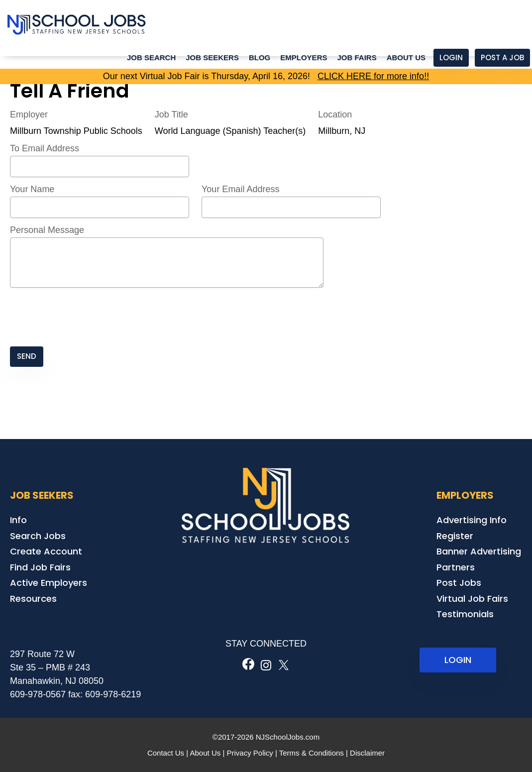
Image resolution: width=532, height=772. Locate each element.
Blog (260, 57)
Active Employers (49, 583)
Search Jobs (38, 536)
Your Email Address (240, 189)
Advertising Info (472, 520)
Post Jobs (459, 583)
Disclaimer (367, 753)
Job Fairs (357, 57)
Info (18, 520)
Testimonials (465, 614)
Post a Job (502, 57)
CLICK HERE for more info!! (373, 76)
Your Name (32, 189)
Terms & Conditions (312, 753)
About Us (406, 57)
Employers (304, 57)
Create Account (46, 551)
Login (451, 57)
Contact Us (166, 753)
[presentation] (86, 318)
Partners (456, 567)
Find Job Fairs (40, 567)
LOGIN (458, 660)
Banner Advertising (479, 551)
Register (455, 536)
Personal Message (47, 230)
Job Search (151, 57)
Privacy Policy (250, 753)
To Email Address (45, 148)
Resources (33, 599)
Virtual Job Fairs (472, 599)
